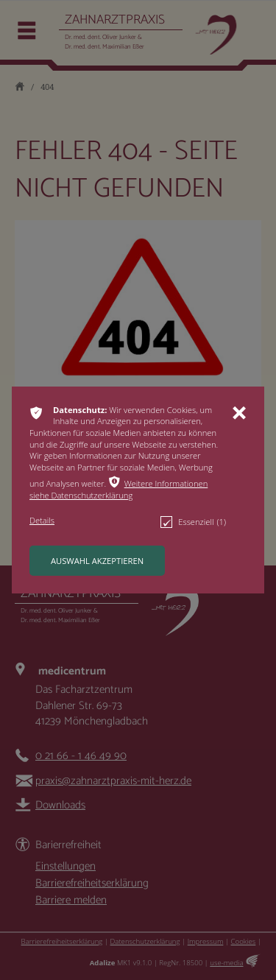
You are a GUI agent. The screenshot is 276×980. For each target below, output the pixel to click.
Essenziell (193, 522)
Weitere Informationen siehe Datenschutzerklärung (118, 489)
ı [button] (239, 413)
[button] (128, 490)
